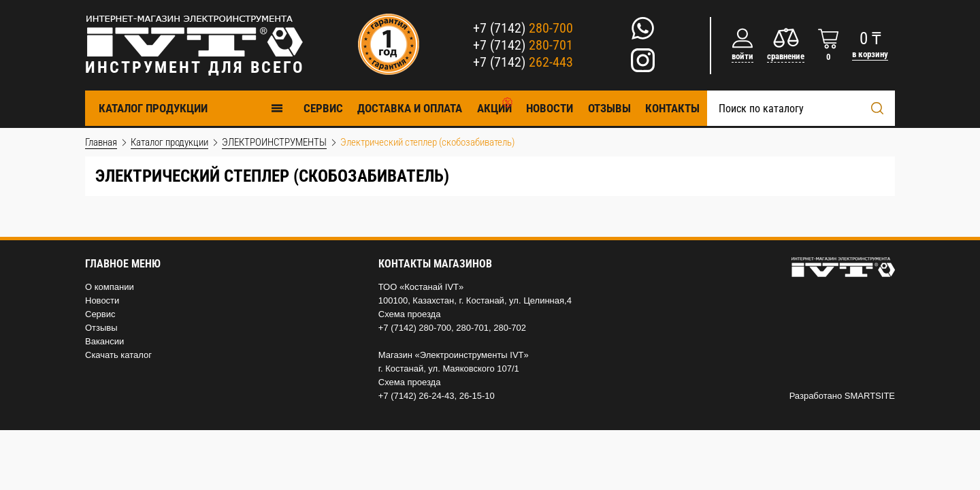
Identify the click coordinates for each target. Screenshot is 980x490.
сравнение (786, 56)
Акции (494, 108)
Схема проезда (410, 314)
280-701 (472, 328)
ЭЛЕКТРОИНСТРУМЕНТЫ (274, 142)
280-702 (510, 328)
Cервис (323, 108)
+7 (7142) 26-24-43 (416, 396)
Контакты (672, 108)
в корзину (870, 54)
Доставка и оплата (410, 108)
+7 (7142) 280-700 (415, 328)
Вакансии (104, 341)
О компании (110, 287)
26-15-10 (477, 396)
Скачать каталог (118, 355)
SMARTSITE (870, 396)
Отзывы (609, 108)
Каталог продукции (191, 108)
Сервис (100, 314)
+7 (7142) (523, 28)
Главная (101, 142)
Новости (550, 108)
